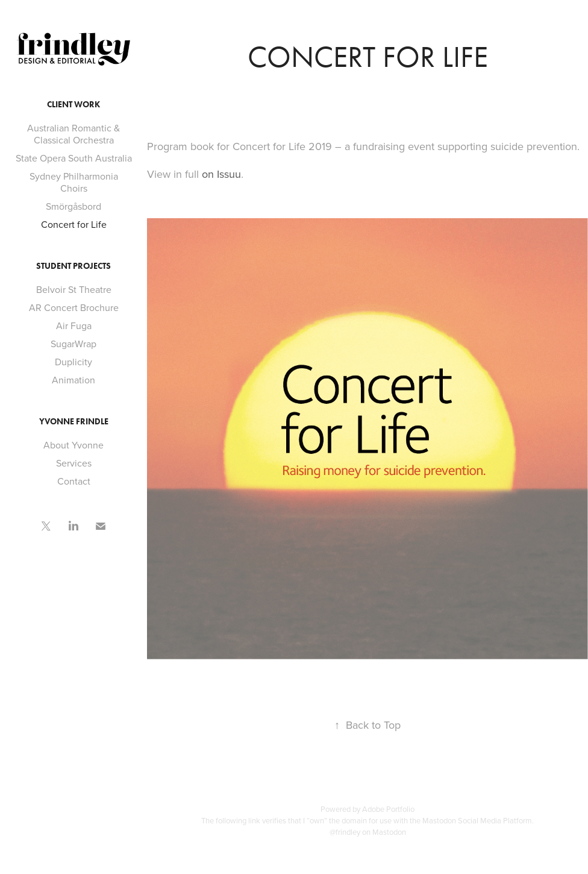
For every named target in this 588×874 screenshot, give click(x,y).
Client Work (73, 105)
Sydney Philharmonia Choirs (74, 182)
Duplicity (73, 362)
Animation (73, 380)
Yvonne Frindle (74, 422)
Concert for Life (74, 224)
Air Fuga (74, 325)
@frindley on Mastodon (368, 832)
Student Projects (73, 266)
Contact (74, 481)
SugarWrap (73, 344)
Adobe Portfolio (388, 809)
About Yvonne (73, 445)
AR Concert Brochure (74, 307)
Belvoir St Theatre (74, 289)
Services (74, 463)
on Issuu (221, 174)
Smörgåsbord (73, 206)
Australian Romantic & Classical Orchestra (73, 134)
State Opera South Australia (74, 158)
